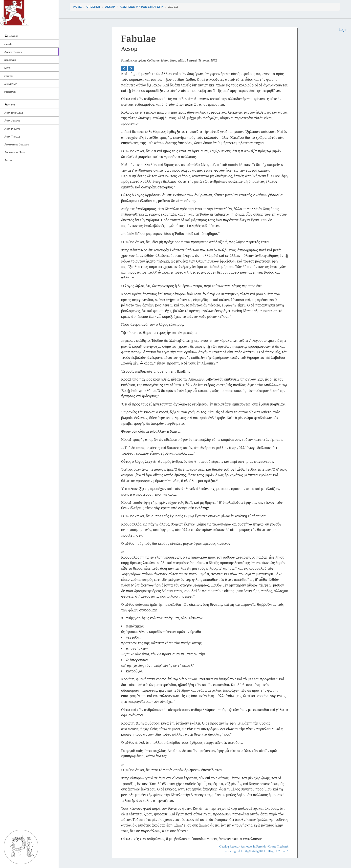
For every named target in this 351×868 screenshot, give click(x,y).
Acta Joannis (12, 121)
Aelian (8, 160)
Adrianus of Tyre (15, 152)
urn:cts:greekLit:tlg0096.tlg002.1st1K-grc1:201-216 (257, 851)
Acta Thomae (12, 137)
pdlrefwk (10, 92)
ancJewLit (11, 84)
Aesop (110, 7)
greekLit (94, 7)
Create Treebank (278, 846)
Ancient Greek (13, 52)
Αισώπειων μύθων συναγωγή (142, 7)
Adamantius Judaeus (17, 144)
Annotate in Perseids (253, 846)
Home (78, 7)
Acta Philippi (12, 129)
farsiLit (9, 44)
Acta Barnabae (14, 113)
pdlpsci (9, 76)
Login (343, 30)
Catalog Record (229, 846)
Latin (8, 68)
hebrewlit (10, 60)
